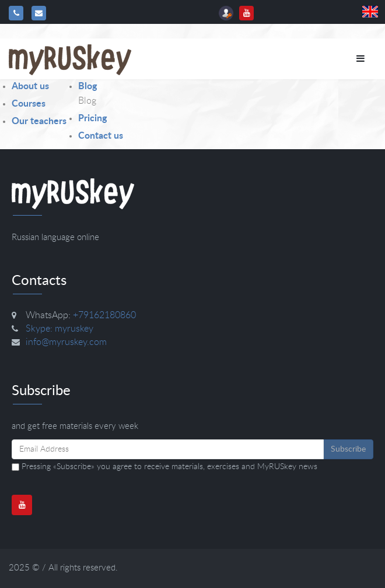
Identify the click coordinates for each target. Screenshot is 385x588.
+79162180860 (104, 315)
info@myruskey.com (66, 342)
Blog (87, 86)
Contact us (101, 136)
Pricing (92, 118)
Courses (29, 104)
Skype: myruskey (60, 329)
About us (30, 86)
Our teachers (39, 121)
